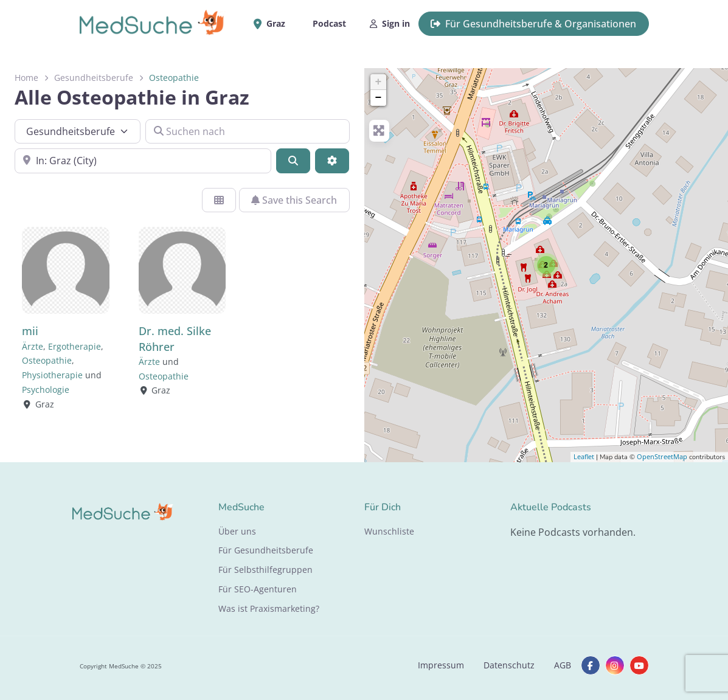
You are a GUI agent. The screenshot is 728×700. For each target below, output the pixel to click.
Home (26, 78)
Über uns (237, 531)
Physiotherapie (52, 375)
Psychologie (46, 390)
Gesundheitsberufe (94, 78)
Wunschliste (389, 531)
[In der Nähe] (143, 161)
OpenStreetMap (662, 456)
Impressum (441, 665)
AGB (563, 665)
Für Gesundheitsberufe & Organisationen (533, 24)
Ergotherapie (75, 346)
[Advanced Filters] (332, 161)
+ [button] (379, 82)
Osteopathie (47, 360)
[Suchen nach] (248, 131)
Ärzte (33, 346)
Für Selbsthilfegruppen (265, 570)
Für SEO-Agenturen (258, 589)
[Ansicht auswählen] (219, 200)
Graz (274, 24)
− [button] (379, 98)
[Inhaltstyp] (78, 131)
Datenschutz (509, 665)
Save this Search (294, 200)
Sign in (390, 23)
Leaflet (584, 456)
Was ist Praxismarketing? (269, 608)
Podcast (329, 23)
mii (30, 331)
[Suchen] (293, 161)
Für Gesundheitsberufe (266, 550)
